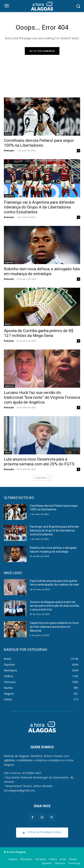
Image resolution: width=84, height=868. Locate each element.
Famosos (9, 386)
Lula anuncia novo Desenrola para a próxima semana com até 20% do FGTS (39, 462)
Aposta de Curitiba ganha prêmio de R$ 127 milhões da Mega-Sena (39, 333)
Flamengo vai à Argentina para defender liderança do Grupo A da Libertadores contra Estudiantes (39, 207)
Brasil (8, 134)
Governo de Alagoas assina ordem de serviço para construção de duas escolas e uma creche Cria (54, 606)
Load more (42, 478)
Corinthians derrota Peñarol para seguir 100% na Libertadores (39, 143)
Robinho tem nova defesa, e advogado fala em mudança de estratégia (42, 271)
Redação (9, 150)
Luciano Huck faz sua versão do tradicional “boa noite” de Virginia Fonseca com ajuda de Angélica (42, 397)
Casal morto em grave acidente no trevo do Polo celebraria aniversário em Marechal (54, 627)
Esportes (9, 196)
